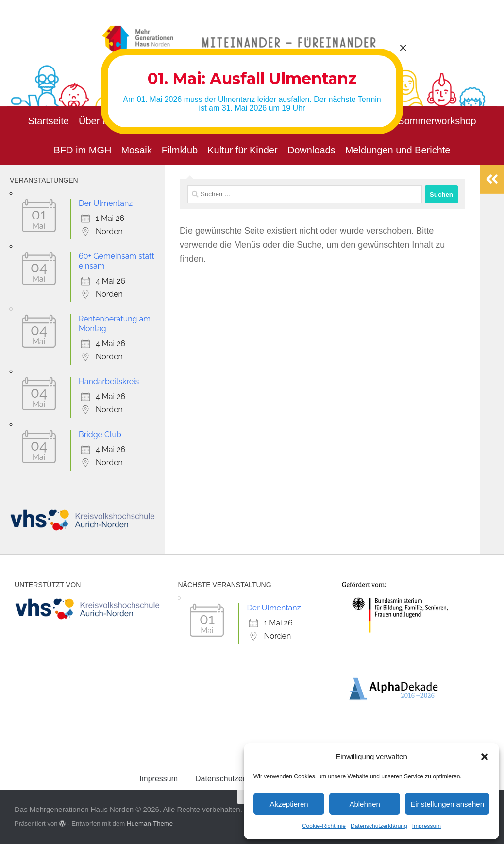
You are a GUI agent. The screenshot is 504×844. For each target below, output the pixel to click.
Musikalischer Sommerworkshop (406, 121)
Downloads (311, 150)
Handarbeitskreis (109, 381)
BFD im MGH (83, 150)
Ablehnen (364, 804)
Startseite (48, 121)
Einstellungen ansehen (447, 804)
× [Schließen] (403, 48)
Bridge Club (100, 434)
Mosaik (136, 150)
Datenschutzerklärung (379, 826)
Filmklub (180, 150)
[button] (485, 757)
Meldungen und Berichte (398, 150)
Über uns (98, 121)
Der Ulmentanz (106, 203)
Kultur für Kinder (243, 150)
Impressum (427, 826)
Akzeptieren (289, 804)
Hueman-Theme (150, 823)
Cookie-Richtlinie (324, 826)
